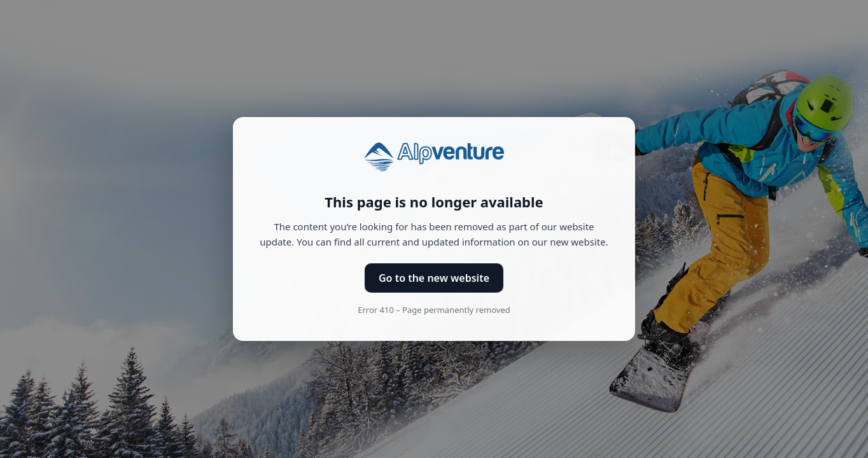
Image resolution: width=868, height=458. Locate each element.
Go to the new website (434, 278)
